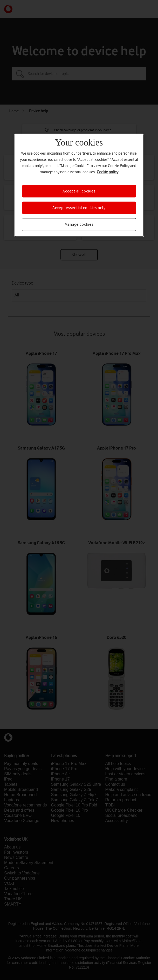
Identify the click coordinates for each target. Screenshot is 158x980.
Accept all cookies (79, 191)
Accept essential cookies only (79, 208)
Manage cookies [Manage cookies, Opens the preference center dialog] (79, 225)
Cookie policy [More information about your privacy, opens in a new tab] (108, 172)
